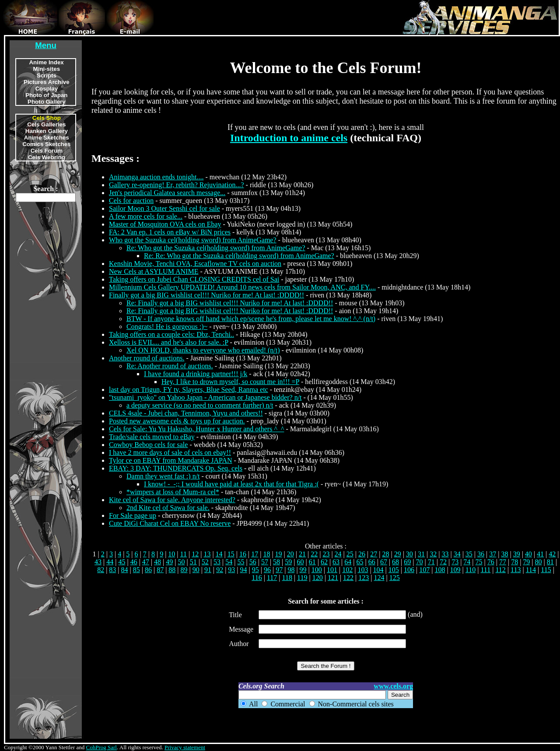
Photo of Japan (46, 95)
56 (253, 562)
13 (207, 554)
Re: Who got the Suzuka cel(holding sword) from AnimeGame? (216, 248)
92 (220, 570)
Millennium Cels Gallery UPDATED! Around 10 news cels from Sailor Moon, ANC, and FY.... (242, 287)
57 (265, 562)
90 (196, 570)
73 (455, 562)
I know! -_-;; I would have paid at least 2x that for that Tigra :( (231, 484)
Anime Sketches (47, 138)
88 (172, 570)
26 (362, 554)
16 (243, 554)
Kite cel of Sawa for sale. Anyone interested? (172, 500)
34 (457, 554)
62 (324, 562)
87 (160, 570)
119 (302, 578)
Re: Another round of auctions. (170, 366)
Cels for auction (131, 201)
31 (421, 554)
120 (318, 578)
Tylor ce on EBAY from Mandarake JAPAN (171, 460)
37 (493, 554)
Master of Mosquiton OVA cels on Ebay (165, 224)
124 (379, 578)
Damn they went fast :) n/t (163, 476)
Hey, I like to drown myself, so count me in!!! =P (230, 382)
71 (431, 562)
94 (244, 570)
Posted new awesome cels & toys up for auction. (177, 421)
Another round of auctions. (147, 358)
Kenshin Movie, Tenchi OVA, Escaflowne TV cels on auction (195, 264)
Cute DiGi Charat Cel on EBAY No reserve (170, 523)
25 (350, 554)
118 (287, 578)
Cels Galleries (46, 124)
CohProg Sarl (101, 747)
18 (266, 554)
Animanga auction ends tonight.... (156, 177)
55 (241, 562)
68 (395, 562)
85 (136, 570)
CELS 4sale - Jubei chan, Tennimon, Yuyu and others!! (186, 413)
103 (363, 570)
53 (217, 562)
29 (398, 554)
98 (291, 570)
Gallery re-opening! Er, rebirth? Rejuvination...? (177, 185)
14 (219, 554)
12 (195, 554)
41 (540, 554)
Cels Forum (47, 151)
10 (171, 554)
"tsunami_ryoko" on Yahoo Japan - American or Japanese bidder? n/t (205, 397)
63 (336, 562)
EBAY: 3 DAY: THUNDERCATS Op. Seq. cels (176, 468)
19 (279, 554)
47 (146, 562)
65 (360, 562)
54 (229, 562)
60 (300, 562)
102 (347, 570)
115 (546, 570)
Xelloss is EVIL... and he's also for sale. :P (168, 342)
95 (255, 570)
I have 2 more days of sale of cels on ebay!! (170, 452)
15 (231, 554)
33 (445, 554)
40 (528, 554)
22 (314, 554)
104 (378, 570)
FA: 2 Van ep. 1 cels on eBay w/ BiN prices (170, 232)
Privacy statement (185, 747)
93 (231, 570)
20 (290, 554)
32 (433, 554)
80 (539, 562)
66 (372, 562)
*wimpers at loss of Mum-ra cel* (173, 492)
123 (364, 578)
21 (302, 554)
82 (101, 570)
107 (424, 570)
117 (272, 578)
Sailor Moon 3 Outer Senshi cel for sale (164, 208)
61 (312, 562)
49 (169, 562)
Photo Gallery (47, 102)
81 (550, 562)
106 (409, 570)
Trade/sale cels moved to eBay (152, 437)
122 (348, 578)
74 (467, 562)
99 (303, 570)
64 (348, 562)
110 (471, 570)
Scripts (47, 75)
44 (110, 562)
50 (181, 562)
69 (407, 562)
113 (516, 570)
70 (420, 562)
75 (479, 562)
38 (504, 554)
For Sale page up (133, 515)
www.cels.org (393, 686)
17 (255, 554)
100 (317, 570)
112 (500, 570)
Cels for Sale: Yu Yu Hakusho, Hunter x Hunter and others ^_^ (196, 429)
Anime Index (46, 62)
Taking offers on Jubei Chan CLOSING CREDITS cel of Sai (194, 279)
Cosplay (46, 89)
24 (338, 554)
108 (440, 570)
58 (276, 562)
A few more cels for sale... (146, 216)
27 (374, 554)
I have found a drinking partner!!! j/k (196, 374)
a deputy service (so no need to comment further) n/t (200, 405)
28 (385, 554)
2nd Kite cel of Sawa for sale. (168, 508)
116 (257, 578)
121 (333, 578)
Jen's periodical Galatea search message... (167, 193)
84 (125, 570)
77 (503, 562)
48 (157, 562)
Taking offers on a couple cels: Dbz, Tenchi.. (171, 334)
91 (208, 570)
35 (469, 554)
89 (184, 570)
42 (552, 554)
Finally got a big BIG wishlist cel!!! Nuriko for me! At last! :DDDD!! (206, 295)
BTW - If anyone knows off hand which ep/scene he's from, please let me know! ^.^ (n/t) (251, 319)
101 (332, 570)
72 (443, 562)
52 (205, 562)
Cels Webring (47, 157)
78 (514, 562)
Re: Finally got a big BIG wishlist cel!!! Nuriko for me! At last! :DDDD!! (230, 303)
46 (134, 562)
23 (326, 554)
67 (384, 562)
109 (455, 570)
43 (98, 562)
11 (184, 554)
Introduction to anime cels (289, 138)
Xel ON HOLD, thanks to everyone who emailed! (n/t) (203, 350)
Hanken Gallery (47, 131)
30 (409, 554)
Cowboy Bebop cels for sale (148, 445)
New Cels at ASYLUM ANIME (154, 271)
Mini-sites (47, 69)
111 (485, 570)
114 (531, 570)
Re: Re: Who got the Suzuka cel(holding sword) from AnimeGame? (239, 256)
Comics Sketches (46, 144)
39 (517, 554)
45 (122, 562)
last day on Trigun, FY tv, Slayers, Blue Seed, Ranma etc (189, 389)
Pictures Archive (47, 82)
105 (394, 570)
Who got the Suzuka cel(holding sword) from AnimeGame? (193, 240)
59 (288, 562)
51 (193, 562)
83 (112, 570)
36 (481, 554)
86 (148, 570)
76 (491, 562)
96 (267, 570)
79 (526, 562)
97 (279, 570)
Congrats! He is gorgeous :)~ (167, 327)
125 (395, 578)
